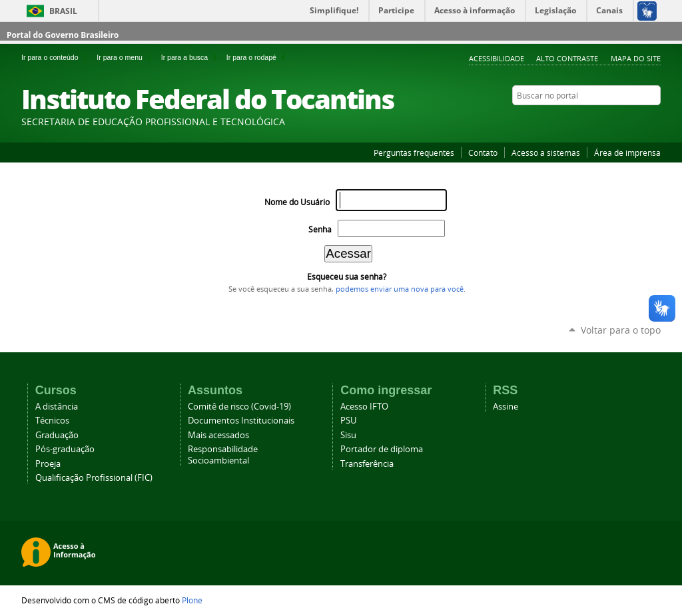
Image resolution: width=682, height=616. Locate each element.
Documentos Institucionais (241, 421)
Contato (483, 153)
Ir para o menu (126, 57)
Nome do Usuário (297, 202)
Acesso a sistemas (546, 153)
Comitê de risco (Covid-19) (239, 407)
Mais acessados (218, 435)
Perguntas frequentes (414, 153)
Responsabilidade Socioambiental (223, 455)
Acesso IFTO (364, 407)
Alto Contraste (567, 58)
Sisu (348, 435)
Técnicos (52, 421)
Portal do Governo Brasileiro (63, 35)
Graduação (57, 435)
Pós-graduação (65, 449)
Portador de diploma (382, 449)
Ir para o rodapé (257, 57)
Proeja (48, 464)
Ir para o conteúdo (56, 57)
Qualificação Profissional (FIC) (94, 478)
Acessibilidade (497, 58)
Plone (192, 600)
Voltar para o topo (621, 330)
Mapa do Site (636, 58)
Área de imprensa (627, 153)
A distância (57, 407)
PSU (348, 421)
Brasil (63, 11)
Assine (506, 407)
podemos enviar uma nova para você (400, 289)
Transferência (367, 464)
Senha (320, 229)
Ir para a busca (191, 57)
